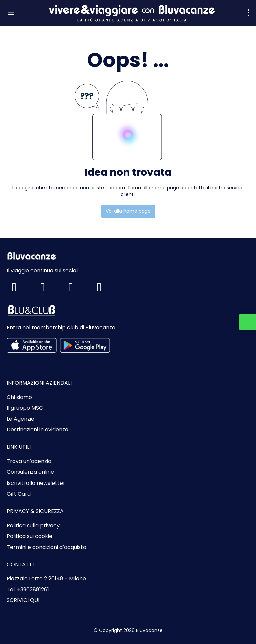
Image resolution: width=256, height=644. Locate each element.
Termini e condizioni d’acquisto (46, 547)
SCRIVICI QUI (23, 600)
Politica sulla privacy (33, 526)
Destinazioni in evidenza (37, 430)
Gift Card (19, 494)
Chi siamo (19, 397)
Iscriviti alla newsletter (36, 483)
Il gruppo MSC (25, 408)
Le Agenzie (20, 419)
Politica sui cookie (29, 536)
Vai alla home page (128, 211)
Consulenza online (30, 472)
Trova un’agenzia (29, 461)
